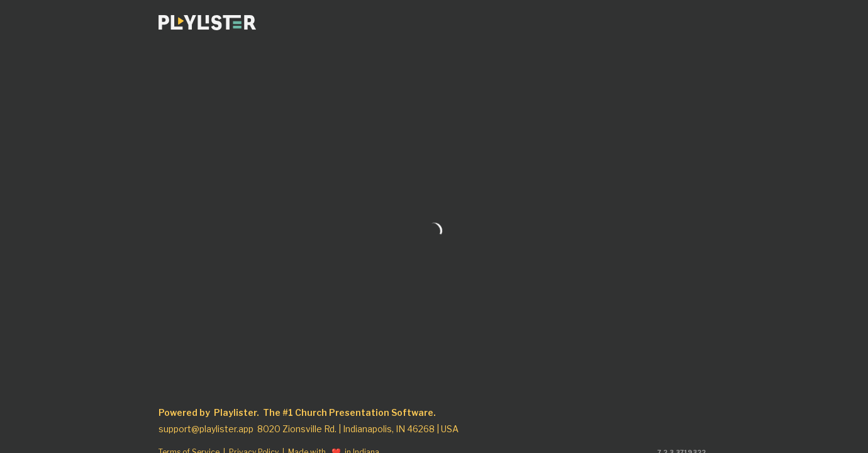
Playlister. (236, 413)
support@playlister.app (206, 429)
